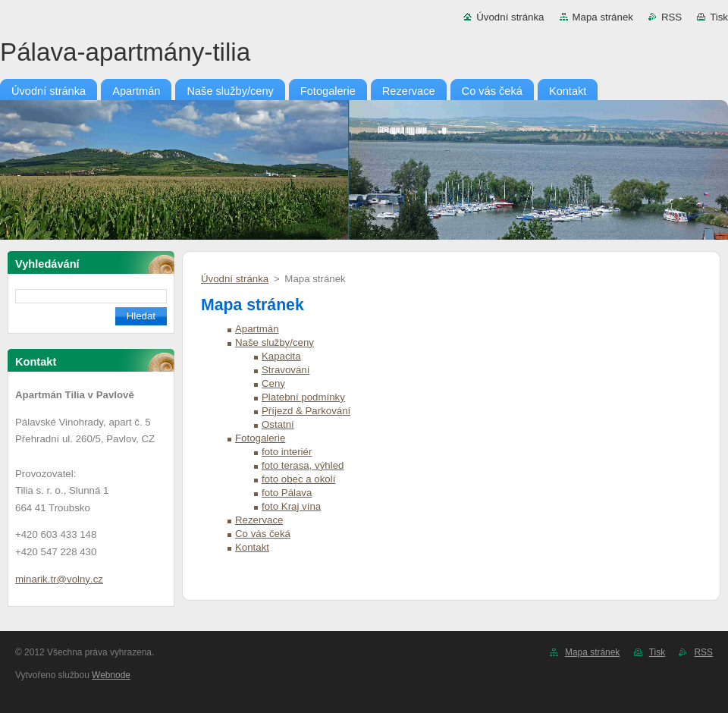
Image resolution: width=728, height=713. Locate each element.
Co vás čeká (263, 534)
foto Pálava (287, 493)
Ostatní (278, 424)
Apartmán (257, 329)
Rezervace (259, 520)
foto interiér (287, 452)
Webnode (111, 675)
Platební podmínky (303, 397)
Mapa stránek (603, 17)
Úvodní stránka (510, 17)
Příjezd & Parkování (306, 411)
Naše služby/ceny (275, 342)
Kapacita (281, 356)
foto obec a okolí (298, 479)
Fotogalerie (260, 438)
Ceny (273, 383)
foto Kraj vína (291, 506)
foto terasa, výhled (303, 465)
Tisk (719, 17)
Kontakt (252, 547)
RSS (672, 17)
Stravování (286, 370)
